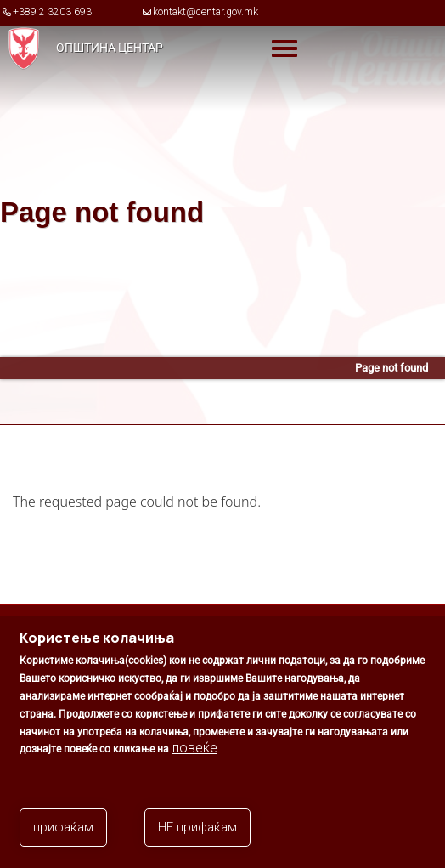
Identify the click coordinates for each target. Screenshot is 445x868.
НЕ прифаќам (197, 839)
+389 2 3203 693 (52, 12)
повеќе (195, 760)
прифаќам (63, 839)
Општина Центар (110, 48)
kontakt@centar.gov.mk (206, 12)
